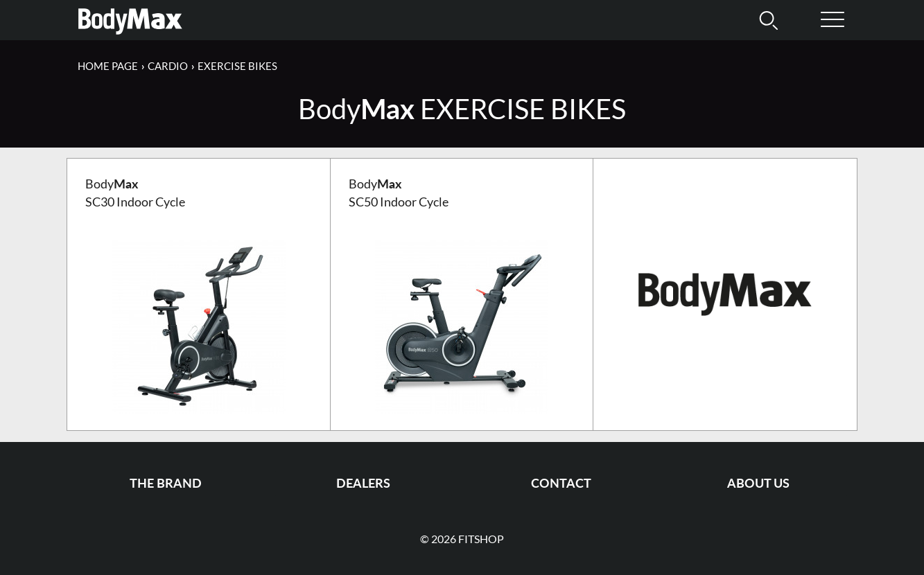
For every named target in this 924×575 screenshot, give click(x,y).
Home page (108, 66)
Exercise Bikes (237, 66)
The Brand (166, 483)
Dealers (363, 483)
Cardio (168, 66)
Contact (561, 483)
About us (758, 483)
